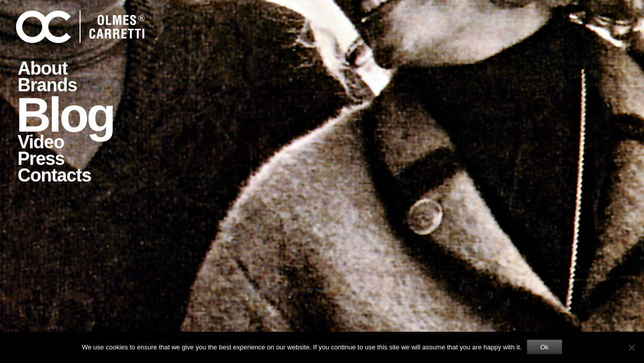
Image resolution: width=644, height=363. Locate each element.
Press (41, 159)
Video (41, 142)
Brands (47, 85)
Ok (545, 347)
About (43, 68)
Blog (65, 114)
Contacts (54, 175)
